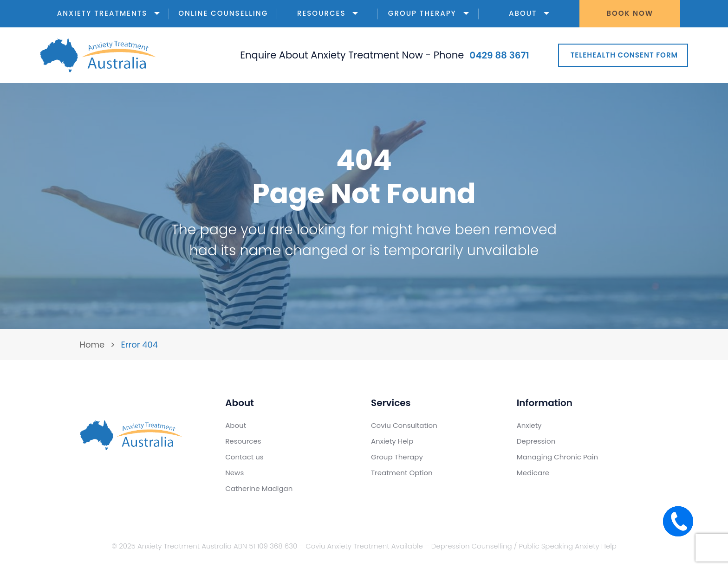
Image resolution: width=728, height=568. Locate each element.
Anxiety (529, 425)
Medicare (533, 473)
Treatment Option (402, 473)
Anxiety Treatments (109, 13)
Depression (536, 441)
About (529, 13)
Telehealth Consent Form (624, 55)
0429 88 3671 (499, 55)
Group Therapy (429, 13)
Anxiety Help (392, 441)
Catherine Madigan (259, 488)
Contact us (244, 457)
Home (92, 345)
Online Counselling (223, 13)
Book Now (630, 13)
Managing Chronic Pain (557, 457)
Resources (328, 13)
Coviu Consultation (404, 425)
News (234, 473)
